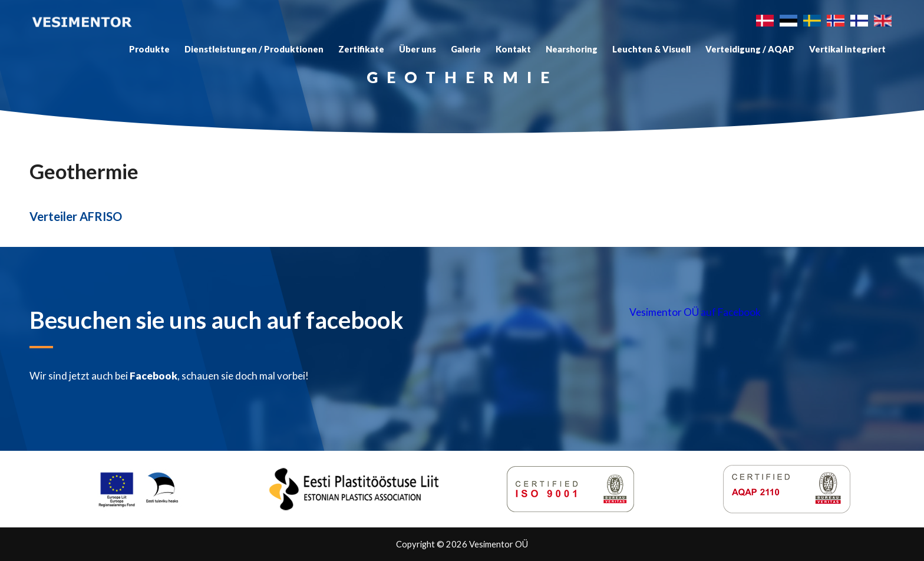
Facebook (154, 376)
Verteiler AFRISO (76, 216)
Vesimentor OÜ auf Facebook (695, 312)
